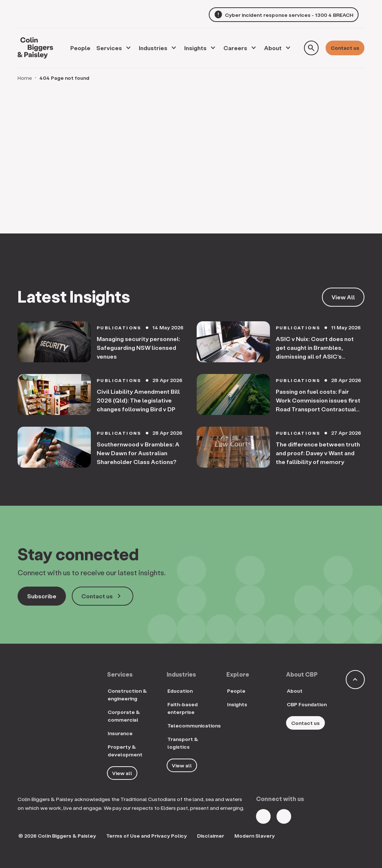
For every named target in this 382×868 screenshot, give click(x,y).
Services (109, 48)
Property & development (125, 751)
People (236, 691)
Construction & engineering (127, 695)
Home (25, 78)
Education (180, 691)
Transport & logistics (183, 743)
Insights (195, 48)
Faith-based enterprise (183, 708)
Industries (153, 48)
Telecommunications (194, 725)
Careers (235, 48)
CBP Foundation (307, 704)
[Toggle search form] (311, 48)
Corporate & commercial (124, 716)
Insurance (120, 733)
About (273, 48)
